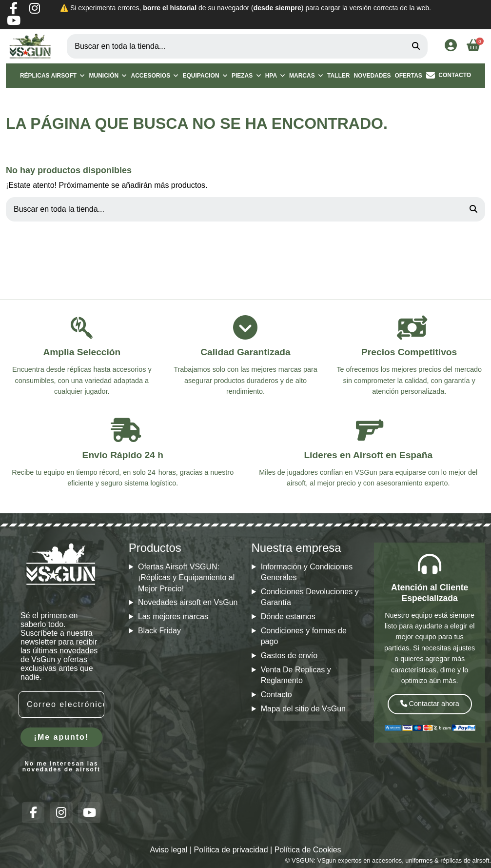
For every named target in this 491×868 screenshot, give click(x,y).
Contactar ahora (430, 704)
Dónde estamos (288, 616)
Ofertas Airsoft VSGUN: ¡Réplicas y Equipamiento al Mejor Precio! (186, 578)
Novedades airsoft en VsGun (188, 602)
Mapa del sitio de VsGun (303, 709)
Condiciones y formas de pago (304, 636)
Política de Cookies (308, 850)
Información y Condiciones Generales (307, 572)
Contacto (276, 695)
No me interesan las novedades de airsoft (61, 767)
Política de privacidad (231, 850)
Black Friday (159, 631)
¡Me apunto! (62, 737)
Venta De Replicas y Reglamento (296, 675)
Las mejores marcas (173, 616)
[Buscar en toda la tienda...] (416, 46)
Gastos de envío (289, 656)
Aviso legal (168, 850)
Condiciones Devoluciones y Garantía (310, 597)
